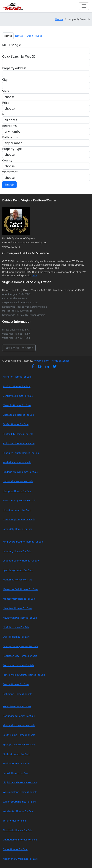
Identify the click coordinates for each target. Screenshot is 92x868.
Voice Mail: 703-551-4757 (16, 334)
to (4, 114)
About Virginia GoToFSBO (16, 294)
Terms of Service (60, 361)
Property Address (14, 68)
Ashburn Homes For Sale (17, 386)
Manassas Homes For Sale (17, 580)
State (6, 91)
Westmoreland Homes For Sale (20, 792)
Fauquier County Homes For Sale (21, 453)
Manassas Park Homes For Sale (20, 589)
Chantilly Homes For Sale (17, 405)
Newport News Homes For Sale (20, 618)
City (5, 80)
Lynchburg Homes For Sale (18, 570)
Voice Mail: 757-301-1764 (16, 338)
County (7, 160)
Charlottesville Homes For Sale (20, 840)
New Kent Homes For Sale (17, 608)
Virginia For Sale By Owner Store (20, 302)
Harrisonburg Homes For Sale (19, 500)
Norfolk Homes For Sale (16, 627)
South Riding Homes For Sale (19, 735)
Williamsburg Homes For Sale (19, 802)
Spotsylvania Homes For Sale (19, 745)
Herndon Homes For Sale (17, 510)
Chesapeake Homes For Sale (19, 415)
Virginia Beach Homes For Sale (20, 782)
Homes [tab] (8, 36)
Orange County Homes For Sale (20, 646)
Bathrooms (10, 137)
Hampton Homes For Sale (17, 491)
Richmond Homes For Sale (18, 694)
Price (6, 103)
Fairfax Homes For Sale (16, 424)
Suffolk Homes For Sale (16, 773)
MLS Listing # (12, 45)
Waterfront (10, 172)
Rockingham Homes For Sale (19, 716)
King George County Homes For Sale (23, 542)
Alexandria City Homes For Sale (20, 859)
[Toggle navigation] (84, 6)
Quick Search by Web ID (19, 57)
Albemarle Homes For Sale (18, 830)
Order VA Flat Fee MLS (15, 298)
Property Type (12, 149)
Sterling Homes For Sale (16, 763)
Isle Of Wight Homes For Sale (19, 519)
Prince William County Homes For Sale (24, 675)
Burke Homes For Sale (15, 849)
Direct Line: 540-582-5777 (16, 330)
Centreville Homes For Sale (18, 396)
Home (59, 19)
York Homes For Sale (14, 821)
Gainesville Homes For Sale (18, 481)
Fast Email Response (19, 348)
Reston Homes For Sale (16, 684)
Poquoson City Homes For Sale (20, 656)
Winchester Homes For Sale (18, 811)
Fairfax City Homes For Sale (18, 434)
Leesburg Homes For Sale (17, 551)
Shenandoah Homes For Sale (19, 725)
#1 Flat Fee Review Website (17, 311)
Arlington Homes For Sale (17, 377)
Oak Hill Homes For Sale (16, 637)
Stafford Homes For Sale (16, 754)
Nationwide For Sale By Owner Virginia (24, 315)
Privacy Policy (41, 361)
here (34, 275)
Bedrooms (9, 126)
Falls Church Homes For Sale (19, 443)
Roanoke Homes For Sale (17, 706)
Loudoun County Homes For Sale (21, 561)
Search (9, 185)
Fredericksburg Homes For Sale (20, 472)
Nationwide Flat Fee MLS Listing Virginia (24, 307)
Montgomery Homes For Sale (19, 599)
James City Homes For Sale (18, 529)
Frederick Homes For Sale (17, 462)
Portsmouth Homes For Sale (19, 665)
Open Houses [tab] (34, 36)
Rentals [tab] (19, 36)
